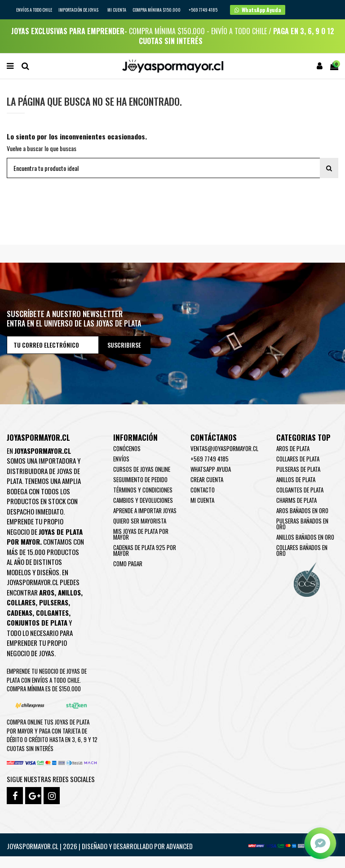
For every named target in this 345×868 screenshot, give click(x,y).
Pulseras (54, 602)
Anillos (69, 592)
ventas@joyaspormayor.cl (224, 448)
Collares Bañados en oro (302, 550)
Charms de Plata (296, 500)
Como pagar (128, 564)
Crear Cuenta (207, 479)
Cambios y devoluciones (143, 500)
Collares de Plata (298, 459)
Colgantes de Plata (300, 490)
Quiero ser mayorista (140, 521)
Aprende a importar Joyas (145, 510)
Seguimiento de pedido (140, 479)
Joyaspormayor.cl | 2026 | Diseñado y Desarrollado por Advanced (100, 846)
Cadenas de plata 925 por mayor (145, 550)
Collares (21, 602)
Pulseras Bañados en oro (302, 524)
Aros (47, 592)
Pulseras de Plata (298, 469)
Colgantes (52, 613)
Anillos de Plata (296, 479)
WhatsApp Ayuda (211, 469)
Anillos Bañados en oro (305, 537)
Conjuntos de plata (37, 622)
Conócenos (127, 448)
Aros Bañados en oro (302, 510)
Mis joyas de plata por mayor (141, 534)
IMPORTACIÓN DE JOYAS (79, 10)
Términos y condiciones (143, 490)
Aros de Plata (293, 448)
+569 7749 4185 (210, 459)
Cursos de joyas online (142, 469)
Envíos (121, 459)
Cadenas (20, 613)
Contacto (203, 490)
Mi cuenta (117, 10)
